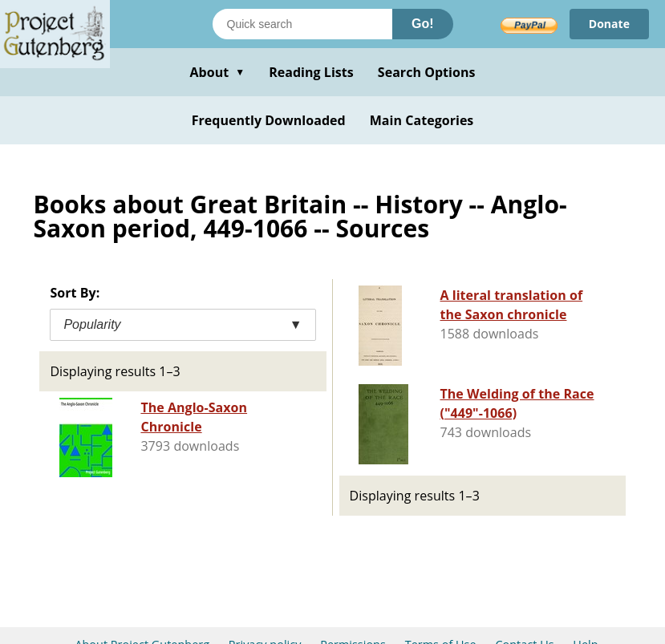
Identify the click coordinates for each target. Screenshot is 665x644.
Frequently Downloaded (269, 120)
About (217, 72)
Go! (423, 24)
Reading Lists (311, 72)
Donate (609, 24)
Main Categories (422, 120)
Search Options (427, 72)
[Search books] (302, 24)
